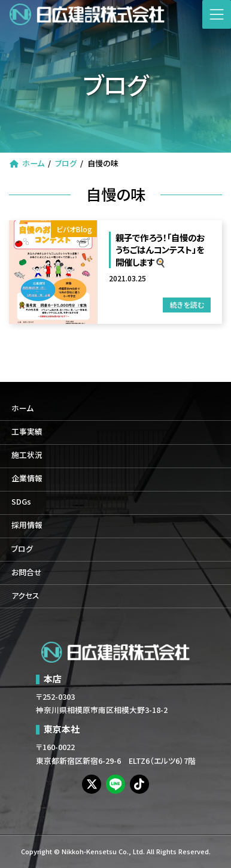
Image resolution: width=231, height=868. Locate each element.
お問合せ (27, 572)
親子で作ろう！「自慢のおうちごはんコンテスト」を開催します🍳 (160, 250)
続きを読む (187, 304)
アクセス (25, 595)
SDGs (21, 502)
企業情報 (27, 479)
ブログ (22, 549)
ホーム (22, 408)
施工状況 (27, 455)
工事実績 (27, 431)
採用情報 (27, 525)
